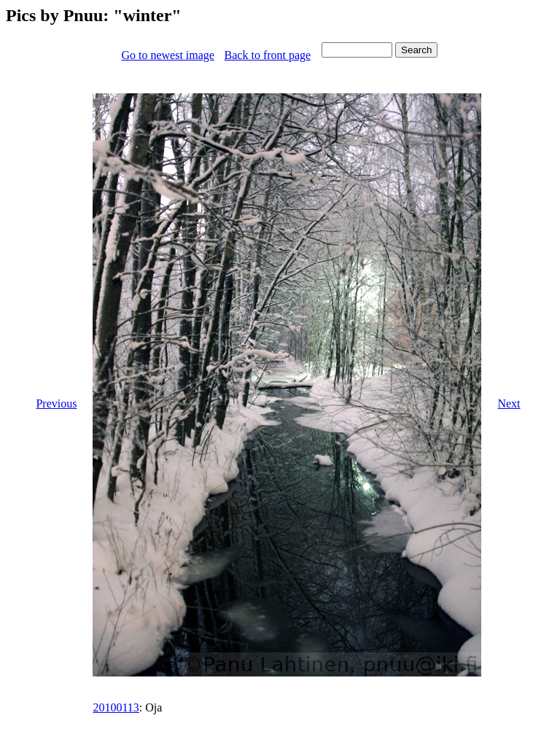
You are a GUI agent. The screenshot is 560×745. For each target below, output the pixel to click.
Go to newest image (168, 55)
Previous (56, 403)
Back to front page (268, 55)
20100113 (116, 707)
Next (509, 403)
